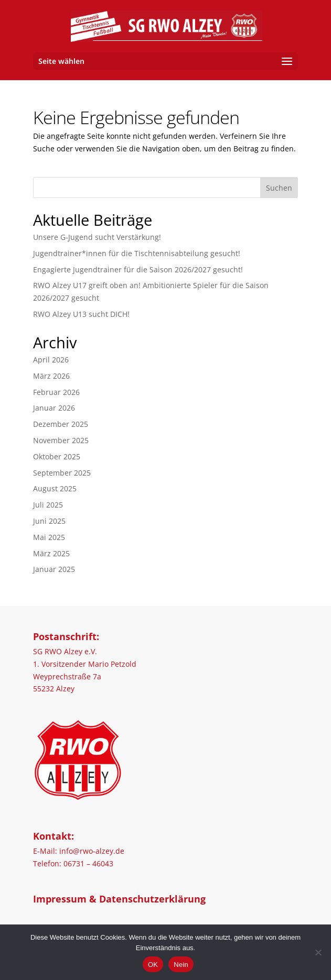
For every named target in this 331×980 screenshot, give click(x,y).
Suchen (279, 188)
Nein (181, 965)
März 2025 (51, 553)
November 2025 (61, 440)
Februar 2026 (56, 392)
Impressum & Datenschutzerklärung (119, 899)
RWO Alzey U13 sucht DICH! (81, 314)
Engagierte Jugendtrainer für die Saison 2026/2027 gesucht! (138, 269)
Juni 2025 (49, 521)
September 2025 (62, 473)
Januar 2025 (54, 569)
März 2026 (51, 376)
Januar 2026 (54, 408)
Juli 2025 (48, 505)
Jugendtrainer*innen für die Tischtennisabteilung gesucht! (137, 253)
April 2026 (51, 360)
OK (153, 965)
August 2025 (55, 488)
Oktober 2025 (57, 456)
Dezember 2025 (61, 424)
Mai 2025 (49, 537)
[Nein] (318, 952)
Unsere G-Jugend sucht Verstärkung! (97, 237)
